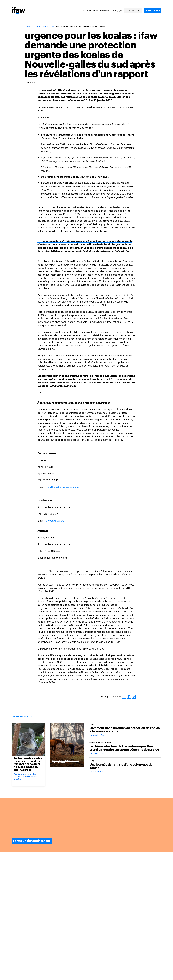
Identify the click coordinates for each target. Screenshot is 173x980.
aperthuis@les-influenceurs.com (64, 487)
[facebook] (124, 697)
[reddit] (134, 697)
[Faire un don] (153, 11)
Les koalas (76, 27)
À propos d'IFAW (90, 11)
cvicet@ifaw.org (55, 521)
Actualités (48, 27)
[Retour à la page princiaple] (18, 11)
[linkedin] (129, 697)
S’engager (118, 11)
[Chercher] (133, 11)
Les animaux (62, 27)
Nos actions (106, 11)
